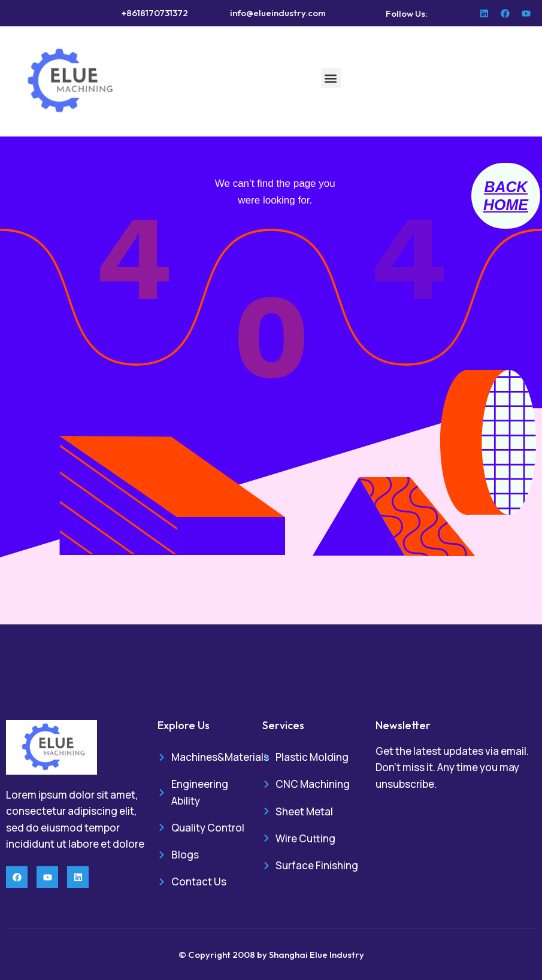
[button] (331, 78)
